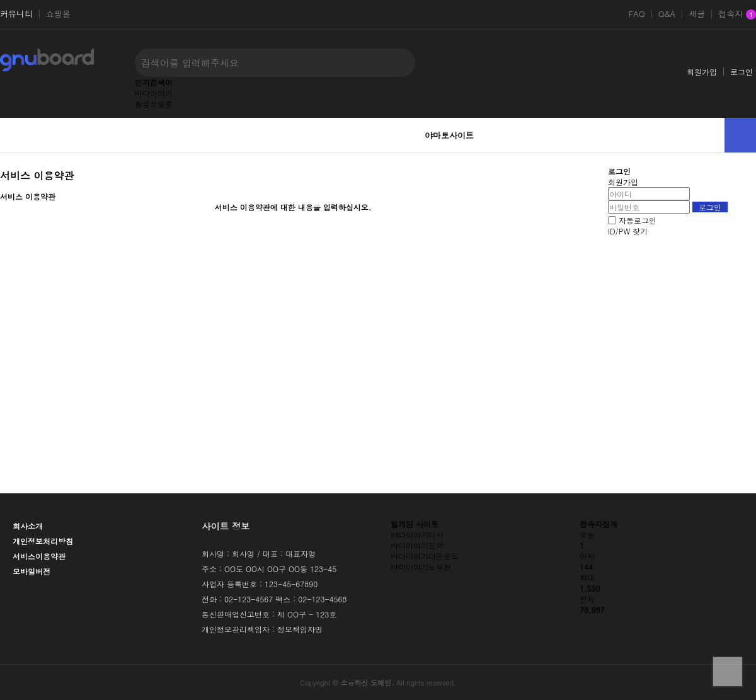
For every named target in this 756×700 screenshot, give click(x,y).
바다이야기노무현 (421, 567)
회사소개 (28, 526)
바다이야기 (154, 93)
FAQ (636, 14)
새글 (697, 14)
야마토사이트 (449, 135)
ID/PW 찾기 (628, 231)
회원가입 (702, 72)
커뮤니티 (16, 14)
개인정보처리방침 (43, 541)
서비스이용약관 (39, 556)
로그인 (742, 72)
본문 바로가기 (0, 0)
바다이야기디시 (417, 535)
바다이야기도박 (417, 545)
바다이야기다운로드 (425, 556)
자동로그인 (638, 220)
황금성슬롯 (154, 104)
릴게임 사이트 (415, 524)
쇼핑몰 (58, 14)
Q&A (667, 14)
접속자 (737, 14)
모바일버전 (31, 571)
